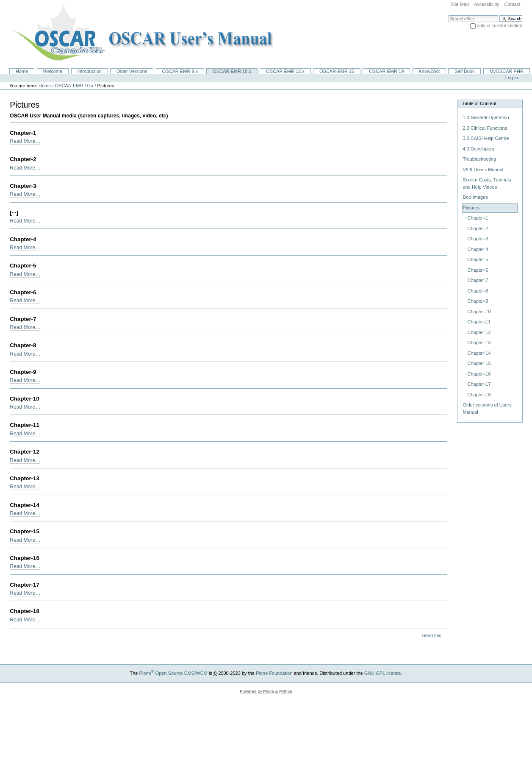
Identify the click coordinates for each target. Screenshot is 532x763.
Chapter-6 (23, 292)
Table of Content (479, 103)
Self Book (464, 71)
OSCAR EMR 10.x (232, 71)
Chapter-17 (25, 585)
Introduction (89, 71)
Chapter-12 (25, 452)
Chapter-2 (23, 159)
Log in (512, 78)
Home (22, 71)
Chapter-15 (25, 531)
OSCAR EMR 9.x (180, 71)
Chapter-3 (23, 186)
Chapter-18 (25, 611)
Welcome (53, 71)
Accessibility (487, 4)
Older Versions (132, 71)
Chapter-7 (23, 319)
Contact (512, 4)
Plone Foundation (274, 673)
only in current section (500, 25)
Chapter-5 (23, 266)
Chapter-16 (25, 558)
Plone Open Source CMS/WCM (173, 673)
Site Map (460, 4)
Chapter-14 (25, 505)
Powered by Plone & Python (266, 691)
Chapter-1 (23, 133)
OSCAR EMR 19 (386, 71)
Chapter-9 (23, 372)
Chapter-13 (25, 478)
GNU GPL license (383, 673)
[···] (14, 213)
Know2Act (429, 71)
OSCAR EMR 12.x (285, 71)
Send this (431, 635)
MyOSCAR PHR (507, 71)
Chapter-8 (23, 345)
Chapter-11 (25, 425)
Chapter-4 (23, 239)
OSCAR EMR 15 (337, 71)
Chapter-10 (25, 399)
